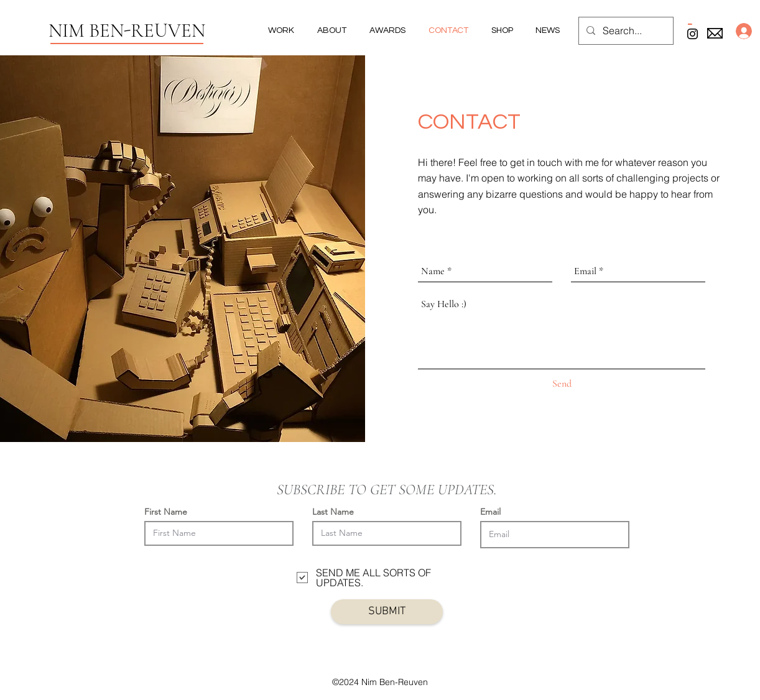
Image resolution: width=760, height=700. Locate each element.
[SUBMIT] (387, 612)
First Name (166, 512)
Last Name (333, 512)
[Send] (562, 384)
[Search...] (625, 31)
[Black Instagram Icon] (693, 34)
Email (490, 512)
